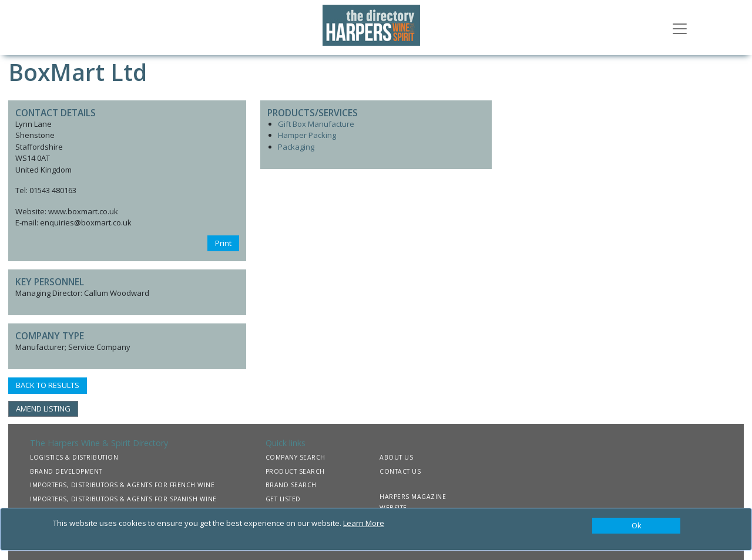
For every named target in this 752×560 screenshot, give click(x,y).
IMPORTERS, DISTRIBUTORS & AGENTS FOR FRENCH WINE (122, 485)
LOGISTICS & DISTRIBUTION (74, 457)
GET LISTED (283, 499)
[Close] (636, 526)
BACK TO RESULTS (48, 385)
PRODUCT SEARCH (295, 471)
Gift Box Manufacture (316, 124)
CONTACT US (400, 471)
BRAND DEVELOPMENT (66, 471)
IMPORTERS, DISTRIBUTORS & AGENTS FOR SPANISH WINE (123, 499)
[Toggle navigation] (680, 28)
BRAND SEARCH (291, 485)
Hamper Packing (307, 135)
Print (223, 243)
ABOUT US (396, 457)
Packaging (296, 147)
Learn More (364, 523)
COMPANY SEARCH (296, 457)
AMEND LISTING (43, 409)
